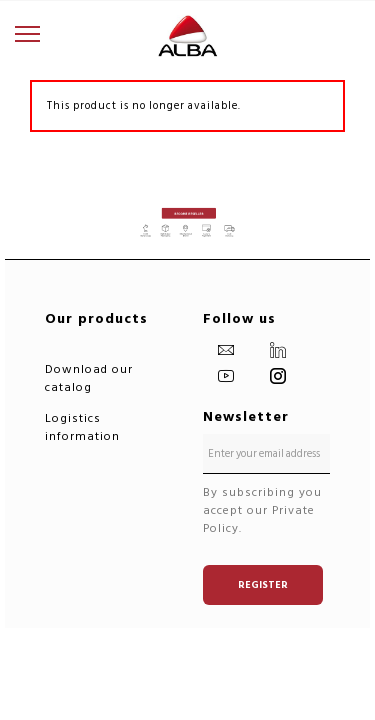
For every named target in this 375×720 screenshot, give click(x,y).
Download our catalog (89, 378)
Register (263, 585)
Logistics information (82, 427)
